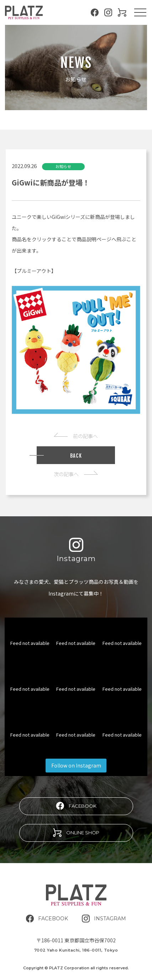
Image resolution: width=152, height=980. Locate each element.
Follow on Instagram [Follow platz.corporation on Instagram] (76, 765)
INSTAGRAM (104, 919)
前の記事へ (76, 436)
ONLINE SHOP (76, 833)
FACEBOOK (76, 806)
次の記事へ (76, 474)
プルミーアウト (34, 271)
